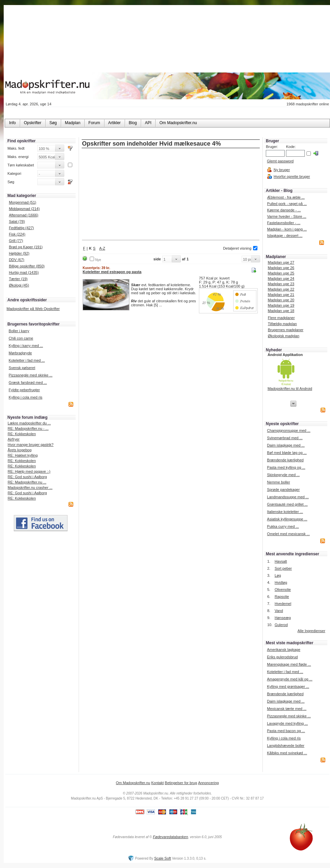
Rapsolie (282, 597)
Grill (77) (16, 241)
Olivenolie (283, 590)
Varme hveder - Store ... (287, 216)
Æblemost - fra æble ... (286, 197)
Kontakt (157, 783)
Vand (279, 611)
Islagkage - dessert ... (285, 236)
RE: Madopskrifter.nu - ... (28, 428)
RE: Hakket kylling (23, 455)
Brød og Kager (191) (26, 247)
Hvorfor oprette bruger (292, 176)
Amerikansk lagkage (283, 650)
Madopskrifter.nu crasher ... (30, 488)
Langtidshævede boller (285, 746)
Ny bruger (282, 170)
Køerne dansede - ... (284, 210)
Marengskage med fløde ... (289, 664)
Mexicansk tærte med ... (286, 709)
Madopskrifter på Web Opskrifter (33, 309)
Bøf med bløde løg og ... (287, 453)
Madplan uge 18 (281, 311)
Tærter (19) (18, 279)
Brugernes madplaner (286, 330)
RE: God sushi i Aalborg (27, 477)
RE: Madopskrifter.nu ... (27, 482)
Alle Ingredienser (311, 631)
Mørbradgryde (20, 353)
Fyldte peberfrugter (24, 390)
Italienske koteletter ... (285, 512)
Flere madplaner (281, 318)
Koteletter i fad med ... (27, 360)
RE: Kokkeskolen (22, 434)
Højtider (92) (19, 253)
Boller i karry (19, 331)
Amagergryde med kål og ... (290, 679)
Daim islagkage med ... (286, 445)
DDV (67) (16, 260)
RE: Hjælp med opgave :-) (29, 471)
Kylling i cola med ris (26, 397)
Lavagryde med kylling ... (287, 723)
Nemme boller (279, 482)
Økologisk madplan (284, 336)
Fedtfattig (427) (21, 228)
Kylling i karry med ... (26, 346)
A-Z (102, 248)
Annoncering (208, 783)
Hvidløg (281, 582)
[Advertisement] (171, 195)
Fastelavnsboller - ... (284, 223)
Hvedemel (283, 604)
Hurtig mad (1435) (24, 272)
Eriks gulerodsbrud (282, 657)
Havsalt (281, 561)
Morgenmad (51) (22, 202)
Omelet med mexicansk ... (288, 534)
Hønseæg (283, 618)
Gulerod (281, 625)
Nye (98, 260)
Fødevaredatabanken (171, 837)
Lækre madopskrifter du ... (29, 423)
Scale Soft (163, 858)
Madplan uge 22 (281, 289)
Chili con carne (21, 338)
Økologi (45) (19, 285)
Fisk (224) (17, 234)
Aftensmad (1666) (23, 215)
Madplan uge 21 (281, 295)
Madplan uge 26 (281, 268)
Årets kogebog (20, 450)
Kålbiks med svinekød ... (287, 753)
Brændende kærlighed (285, 460)
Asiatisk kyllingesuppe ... (287, 519)
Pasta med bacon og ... (286, 731)
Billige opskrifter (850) (27, 266)
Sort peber (283, 568)
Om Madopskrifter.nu (133, 783)
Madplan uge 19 (281, 305)
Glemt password (280, 161)
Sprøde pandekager (283, 490)
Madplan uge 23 (281, 284)
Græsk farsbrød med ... (28, 382)
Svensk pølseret (22, 368)
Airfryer (14, 439)
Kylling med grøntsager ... (288, 686)
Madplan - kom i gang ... (287, 229)
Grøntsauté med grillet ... (287, 504)
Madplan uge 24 (281, 278)
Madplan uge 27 (281, 262)
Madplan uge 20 (281, 300)
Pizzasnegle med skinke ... (31, 375)
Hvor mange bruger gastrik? (31, 445)
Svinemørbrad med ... (285, 438)
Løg (278, 575)
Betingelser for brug (181, 783)
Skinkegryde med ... (283, 475)
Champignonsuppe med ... (289, 430)
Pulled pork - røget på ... (287, 204)
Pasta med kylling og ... (286, 467)
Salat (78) (17, 221)
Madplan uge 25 (281, 273)
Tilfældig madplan (282, 324)
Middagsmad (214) (24, 209)
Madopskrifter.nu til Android (290, 389)
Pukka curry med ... (283, 526)
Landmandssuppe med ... (288, 497)
